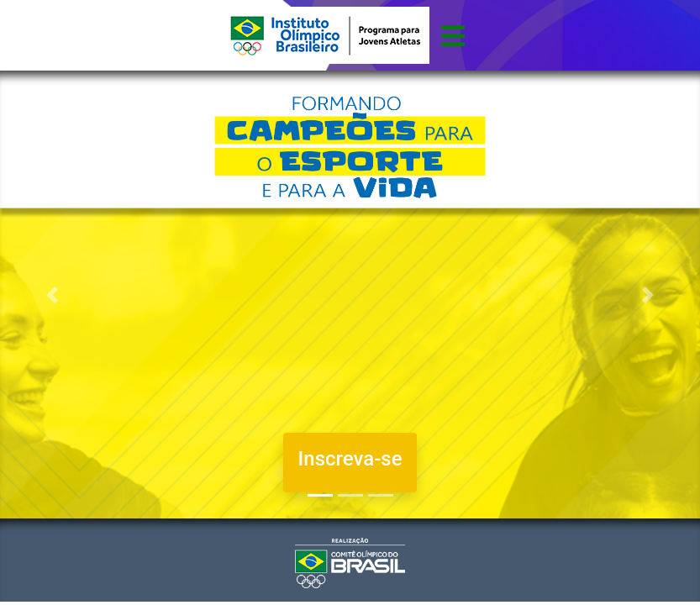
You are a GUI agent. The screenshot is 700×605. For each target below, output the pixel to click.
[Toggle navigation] (453, 35)
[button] (53, 295)
